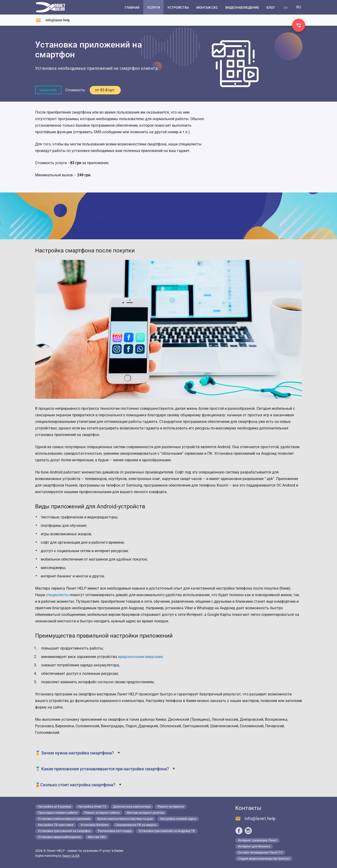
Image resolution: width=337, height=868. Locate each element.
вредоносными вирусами (140, 657)
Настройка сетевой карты (178, 819)
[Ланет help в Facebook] (239, 831)
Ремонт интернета (171, 807)
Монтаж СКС (97, 837)
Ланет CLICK (71, 856)
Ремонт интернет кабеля (102, 813)
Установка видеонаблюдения (59, 837)
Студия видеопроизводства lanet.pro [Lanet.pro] (264, 859)
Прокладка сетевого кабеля (58, 813)
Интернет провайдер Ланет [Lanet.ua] (257, 840)
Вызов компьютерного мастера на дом (125, 819)
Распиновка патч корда (115, 831)
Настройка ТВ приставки (56, 825)
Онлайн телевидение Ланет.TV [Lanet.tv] (260, 852)
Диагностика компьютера (132, 807)
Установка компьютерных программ (64, 819)
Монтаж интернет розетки (145, 813)
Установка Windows (95, 825)
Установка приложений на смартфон (64, 831)
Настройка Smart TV (92, 807)
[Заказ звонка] (299, 25)
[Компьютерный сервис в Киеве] (51, 7)
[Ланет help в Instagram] (248, 831)
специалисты (57, 595)
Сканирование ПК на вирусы (136, 825)
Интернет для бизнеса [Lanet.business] (254, 846)
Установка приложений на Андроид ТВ (167, 831)
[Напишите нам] (53, 20)
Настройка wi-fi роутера (54, 807)
